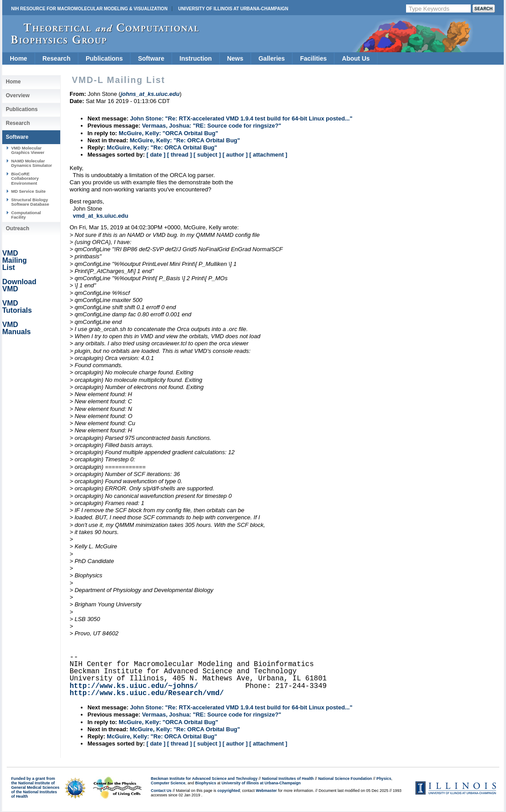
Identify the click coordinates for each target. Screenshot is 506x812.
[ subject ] (207, 155)
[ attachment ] (268, 155)
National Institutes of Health (288, 779)
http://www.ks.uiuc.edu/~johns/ (134, 686)
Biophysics (205, 783)
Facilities (313, 58)
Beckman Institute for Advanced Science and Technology (204, 779)
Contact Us (161, 791)
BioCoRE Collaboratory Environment (25, 178)
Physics (384, 779)
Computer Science (168, 783)
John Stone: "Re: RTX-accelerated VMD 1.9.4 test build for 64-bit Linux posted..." (241, 118)
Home (19, 58)
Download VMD (19, 285)
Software (151, 58)
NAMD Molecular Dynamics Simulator (32, 163)
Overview (18, 95)
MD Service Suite (28, 191)
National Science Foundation (345, 779)
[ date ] (156, 155)
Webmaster (266, 791)
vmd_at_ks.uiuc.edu (100, 216)
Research (56, 58)
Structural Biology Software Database (30, 202)
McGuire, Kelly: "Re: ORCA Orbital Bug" (185, 140)
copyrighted (228, 791)
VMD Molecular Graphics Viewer (28, 150)
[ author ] (235, 155)
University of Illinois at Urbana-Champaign (233, 9)
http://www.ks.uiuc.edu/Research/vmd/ (147, 693)
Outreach (18, 228)
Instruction (195, 58)
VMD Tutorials (17, 307)
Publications (104, 58)
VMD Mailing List (15, 260)
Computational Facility (26, 215)
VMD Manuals (17, 328)
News (235, 58)
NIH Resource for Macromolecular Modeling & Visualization (89, 9)
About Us (356, 58)
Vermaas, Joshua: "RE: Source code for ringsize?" (212, 126)
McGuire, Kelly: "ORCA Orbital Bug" (168, 133)
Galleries (272, 58)
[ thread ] (179, 155)
